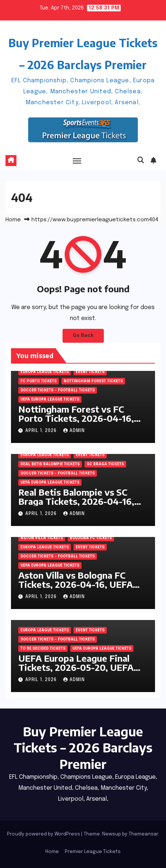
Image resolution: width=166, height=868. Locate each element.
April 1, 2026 (42, 431)
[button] (141, 161)
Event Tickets (90, 372)
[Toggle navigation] (77, 161)
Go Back (83, 336)
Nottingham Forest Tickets (93, 381)
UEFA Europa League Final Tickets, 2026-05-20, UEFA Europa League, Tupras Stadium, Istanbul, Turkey (76, 672)
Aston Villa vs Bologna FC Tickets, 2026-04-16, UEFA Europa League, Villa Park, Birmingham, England (76, 589)
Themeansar (143, 834)
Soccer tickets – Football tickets (58, 390)
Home (13, 220)
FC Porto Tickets (39, 381)
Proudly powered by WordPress (44, 834)
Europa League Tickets (45, 372)
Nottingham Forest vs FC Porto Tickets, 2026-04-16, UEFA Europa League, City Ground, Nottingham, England (81, 423)
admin (74, 431)
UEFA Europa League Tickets (50, 399)
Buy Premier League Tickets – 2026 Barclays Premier (83, 747)
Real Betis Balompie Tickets (50, 464)
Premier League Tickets (93, 852)
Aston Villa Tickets (42, 538)
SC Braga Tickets (105, 464)
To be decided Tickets (43, 649)
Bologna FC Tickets (91, 538)
